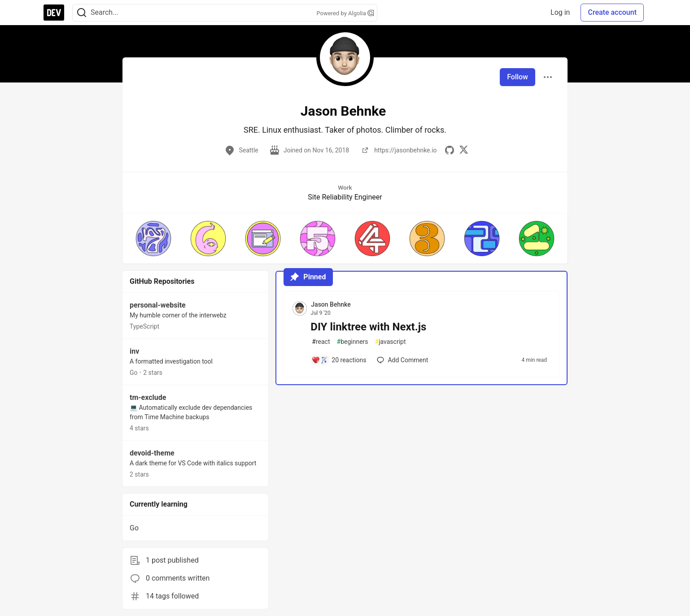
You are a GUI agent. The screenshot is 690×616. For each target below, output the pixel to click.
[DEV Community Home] (54, 13)
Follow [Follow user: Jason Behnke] (517, 77)
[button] (153, 239)
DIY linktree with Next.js (368, 327)
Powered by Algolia (345, 13)
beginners (353, 342)
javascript (391, 342)
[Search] (82, 13)
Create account (612, 12)
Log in (560, 12)
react (321, 342)
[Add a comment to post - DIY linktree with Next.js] (339, 360)
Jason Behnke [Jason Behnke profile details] (331, 304)
